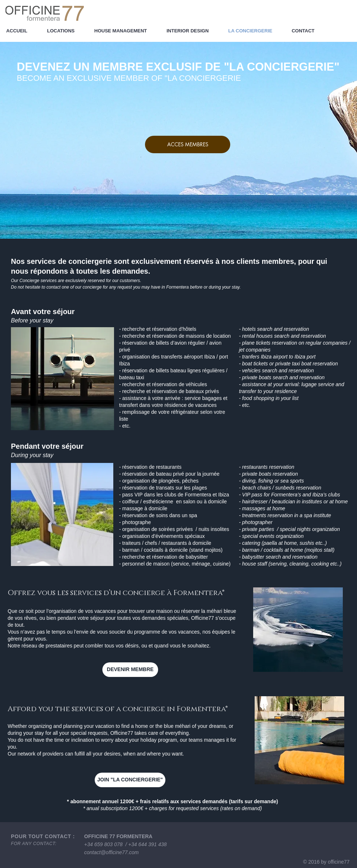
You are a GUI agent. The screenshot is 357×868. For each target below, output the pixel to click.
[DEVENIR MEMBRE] (130, 670)
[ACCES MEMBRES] (188, 144)
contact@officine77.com (111, 852)
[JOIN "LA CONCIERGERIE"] (130, 780)
